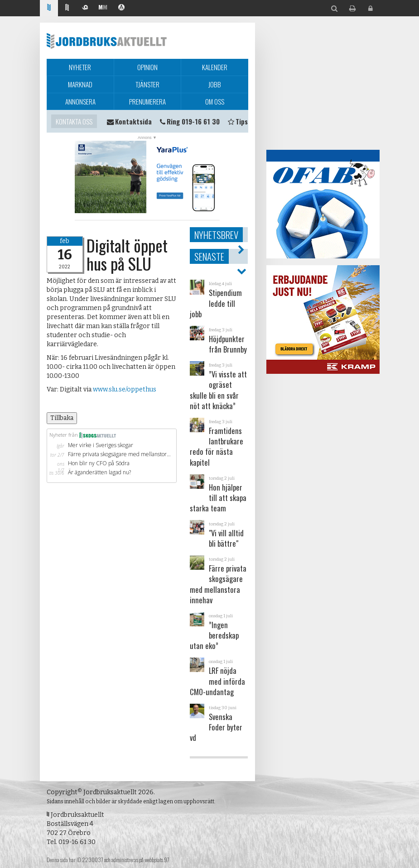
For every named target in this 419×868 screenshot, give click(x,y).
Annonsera (80, 101)
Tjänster (147, 84)
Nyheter (80, 67)
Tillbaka (62, 418)
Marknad (80, 84)
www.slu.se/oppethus (124, 389)
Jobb (215, 84)
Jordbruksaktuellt (107, 41)
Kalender (215, 67)
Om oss (215, 101)
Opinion (147, 67)
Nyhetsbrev (216, 235)
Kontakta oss (74, 121)
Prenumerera (147, 101)
